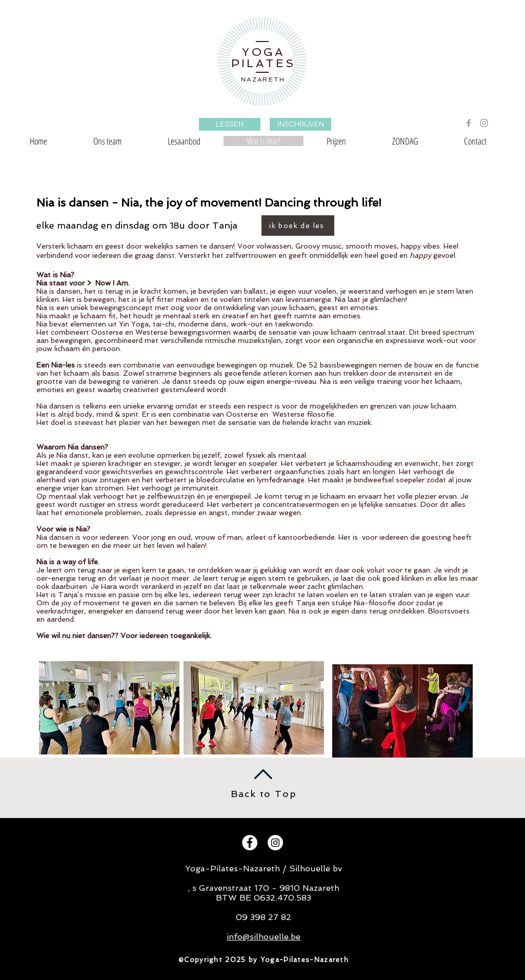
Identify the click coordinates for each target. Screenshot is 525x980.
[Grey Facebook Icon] (469, 123)
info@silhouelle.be (264, 937)
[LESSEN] (230, 124)
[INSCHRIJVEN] (300, 124)
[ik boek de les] (298, 226)
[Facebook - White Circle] (250, 843)
